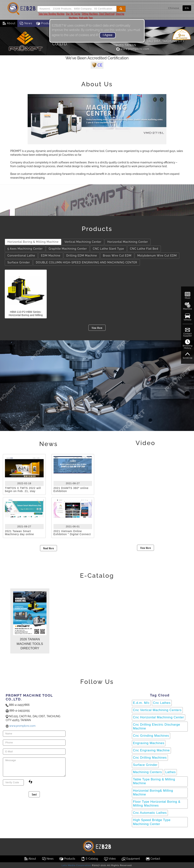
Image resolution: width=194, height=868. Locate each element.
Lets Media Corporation (76, 865)
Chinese (174, 8)
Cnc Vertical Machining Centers (157, 710)
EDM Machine (51, 256)
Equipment (131, 859)
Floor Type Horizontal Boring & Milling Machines (157, 804)
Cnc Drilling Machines (150, 758)
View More (97, 328)
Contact (153, 859)
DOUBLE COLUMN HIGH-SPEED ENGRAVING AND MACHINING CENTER (87, 262)
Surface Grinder (19, 262)
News (26, 23)
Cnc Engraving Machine (151, 750)
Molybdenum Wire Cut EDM (157, 256)
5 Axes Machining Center (25, 249)
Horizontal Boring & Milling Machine (33, 242)
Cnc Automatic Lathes (150, 813)
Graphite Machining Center (68, 249)
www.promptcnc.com (132, 49)
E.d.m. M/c (141, 703)
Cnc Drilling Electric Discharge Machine (157, 726)
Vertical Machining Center (83, 242)
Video (110, 859)
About (9, 23)
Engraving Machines (149, 743)
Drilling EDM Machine (82, 256)
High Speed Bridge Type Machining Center (152, 822)
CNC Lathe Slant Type (108, 249)
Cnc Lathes (162, 703)
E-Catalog (89, 859)
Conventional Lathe (21, 256)
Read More (49, 548)
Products (45, 23)
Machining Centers (148, 772)
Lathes (170, 772)
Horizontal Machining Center (128, 242)
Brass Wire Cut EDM (117, 256)
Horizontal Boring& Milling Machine (153, 793)
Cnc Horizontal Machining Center (159, 717)
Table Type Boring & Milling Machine (154, 781)
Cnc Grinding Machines (151, 736)
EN (187, 8)
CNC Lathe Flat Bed (144, 249)
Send (34, 794)
